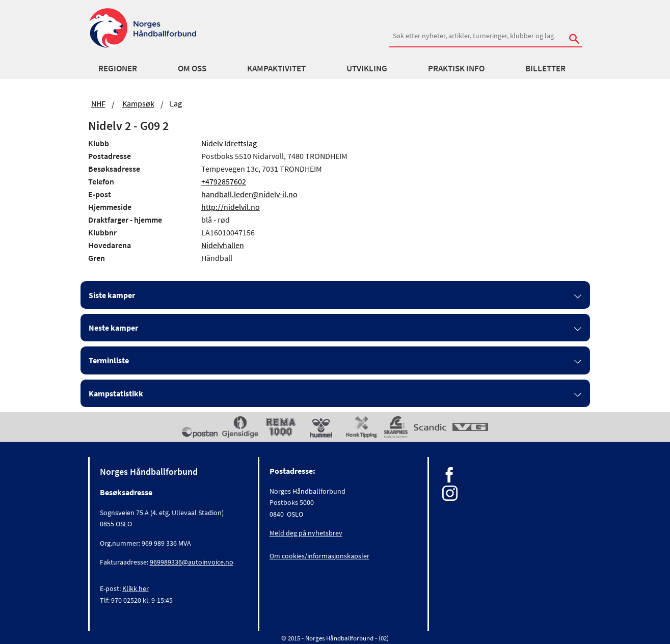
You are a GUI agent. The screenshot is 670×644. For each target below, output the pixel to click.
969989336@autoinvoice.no (192, 562)
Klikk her (136, 588)
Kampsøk (138, 103)
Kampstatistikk (116, 393)
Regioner (118, 68)
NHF (98, 103)
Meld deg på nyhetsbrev (306, 533)
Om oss (192, 68)
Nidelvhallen (223, 245)
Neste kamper (113, 328)
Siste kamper (112, 295)
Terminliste (109, 360)
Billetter (545, 68)
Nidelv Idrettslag (229, 143)
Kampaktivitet (276, 68)
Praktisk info (456, 68)
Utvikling (367, 68)
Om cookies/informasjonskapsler (319, 556)
